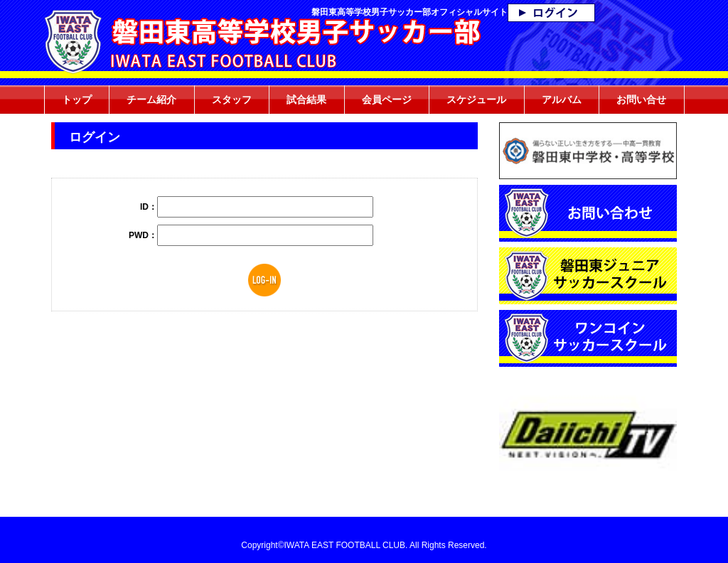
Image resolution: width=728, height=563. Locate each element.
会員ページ (387, 100)
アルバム (562, 100)
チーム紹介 (151, 100)
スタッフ (232, 100)
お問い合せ (641, 100)
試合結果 (306, 100)
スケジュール (476, 100)
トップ (77, 100)
